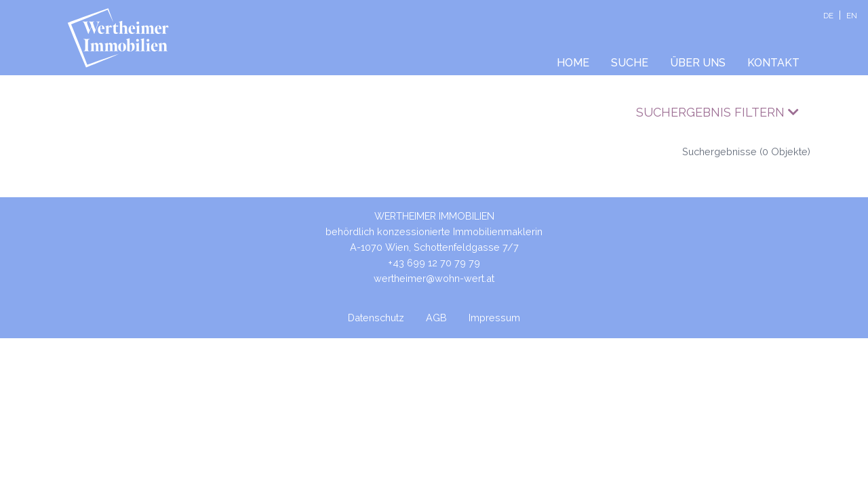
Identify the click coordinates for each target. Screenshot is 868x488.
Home (573, 63)
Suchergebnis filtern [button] (717, 112)
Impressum (494, 318)
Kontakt (773, 63)
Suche (630, 63)
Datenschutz (376, 318)
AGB (436, 318)
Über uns (698, 63)
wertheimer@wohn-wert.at (434, 278)
